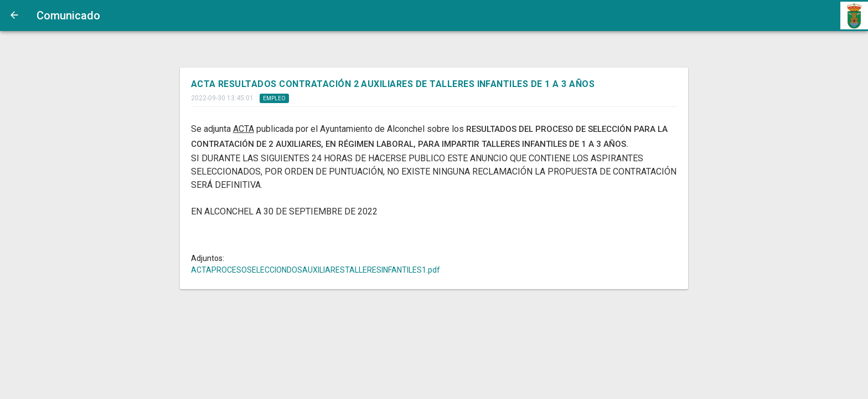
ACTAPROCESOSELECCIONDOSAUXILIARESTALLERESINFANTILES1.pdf (316, 270)
